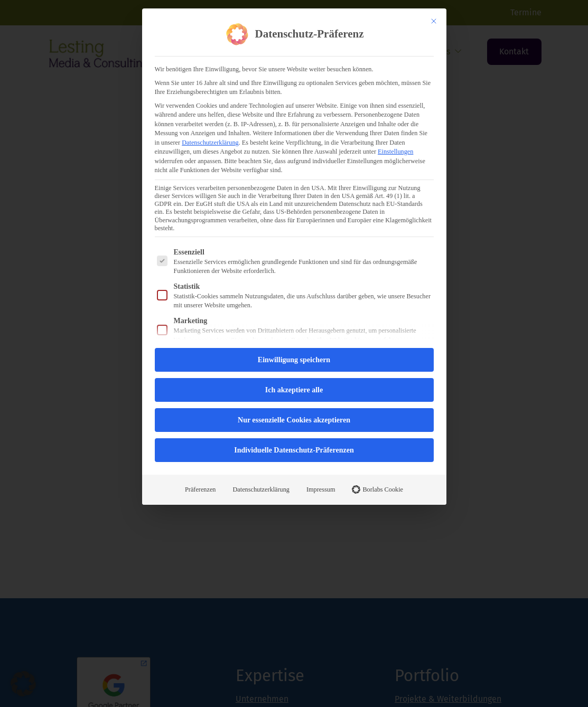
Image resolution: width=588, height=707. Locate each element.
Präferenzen (200, 489)
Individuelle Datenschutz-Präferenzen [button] (294, 450)
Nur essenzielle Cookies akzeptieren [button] (294, 420)
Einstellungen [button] (395, 152)
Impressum (321, 489)
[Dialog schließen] (434, 21)
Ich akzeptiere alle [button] (294, 390)
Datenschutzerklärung (210, 143)
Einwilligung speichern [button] (294, 360)
